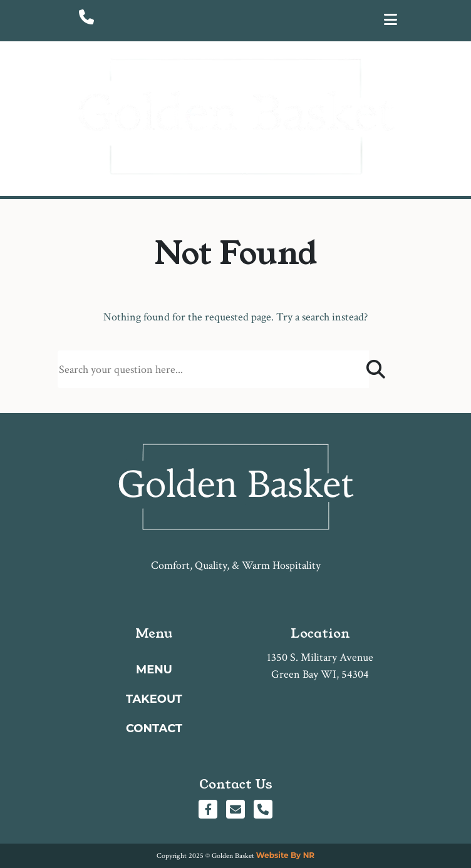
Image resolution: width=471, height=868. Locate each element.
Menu (154, 670)
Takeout (154, 699)
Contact (154, 728)
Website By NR (285, 855)
